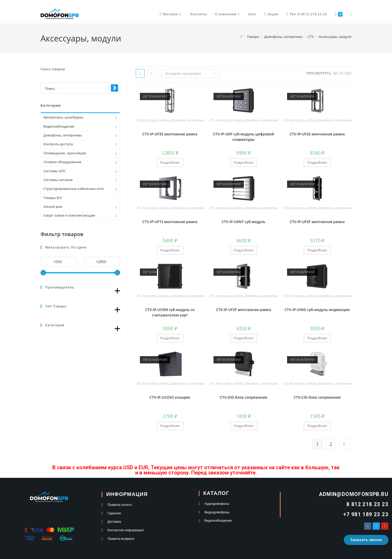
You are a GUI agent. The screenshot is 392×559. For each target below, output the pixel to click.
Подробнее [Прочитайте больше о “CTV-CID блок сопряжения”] (317, 426)
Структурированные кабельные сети (74, 189)
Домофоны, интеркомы (188, 120)
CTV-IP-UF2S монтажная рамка (317, 134)
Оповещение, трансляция (65, 153)
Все (349, 73)
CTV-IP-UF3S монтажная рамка (170, 134)
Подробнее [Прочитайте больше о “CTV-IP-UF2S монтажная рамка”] (317, 163)
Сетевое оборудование (62, 162)
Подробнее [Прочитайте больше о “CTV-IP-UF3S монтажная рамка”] (170, 163)
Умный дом (53, 206)
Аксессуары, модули (335, 37)
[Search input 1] (77, 88)
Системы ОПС (55, 171)
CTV (138, 120)
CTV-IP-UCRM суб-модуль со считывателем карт (170, 312)
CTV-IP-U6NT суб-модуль (244, 222)
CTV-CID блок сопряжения (317, 397)
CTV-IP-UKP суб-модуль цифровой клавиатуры (244, 137)
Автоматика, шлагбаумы (63, 117)
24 (341, 73)
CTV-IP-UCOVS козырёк (170, 397)
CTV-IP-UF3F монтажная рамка (317, 222)
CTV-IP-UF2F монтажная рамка (244, 310)
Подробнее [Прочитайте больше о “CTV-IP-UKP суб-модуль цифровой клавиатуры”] (244, 163)
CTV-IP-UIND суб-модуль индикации (317, 310)
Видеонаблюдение (59, 126)
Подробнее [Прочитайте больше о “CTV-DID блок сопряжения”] (244, 426)
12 (335, 73)
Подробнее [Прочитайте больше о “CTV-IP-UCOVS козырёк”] (170, 426)
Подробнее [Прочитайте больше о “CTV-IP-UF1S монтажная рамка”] (170, 250)
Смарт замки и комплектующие (69, 215)
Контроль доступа (58, 144)
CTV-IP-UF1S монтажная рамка (170, 222)
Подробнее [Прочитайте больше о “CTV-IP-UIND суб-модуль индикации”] (317, 338)
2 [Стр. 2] (331, 444)
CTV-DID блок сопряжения (244, 397)
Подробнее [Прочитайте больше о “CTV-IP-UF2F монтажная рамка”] (244, 338)
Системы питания (58, 180)
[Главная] (241, 37)
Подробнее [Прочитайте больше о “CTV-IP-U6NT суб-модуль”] (244, 250)
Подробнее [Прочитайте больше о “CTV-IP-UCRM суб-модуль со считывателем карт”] (170, 338)
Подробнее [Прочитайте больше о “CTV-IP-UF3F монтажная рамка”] (317, 250)
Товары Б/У (53, 198)
